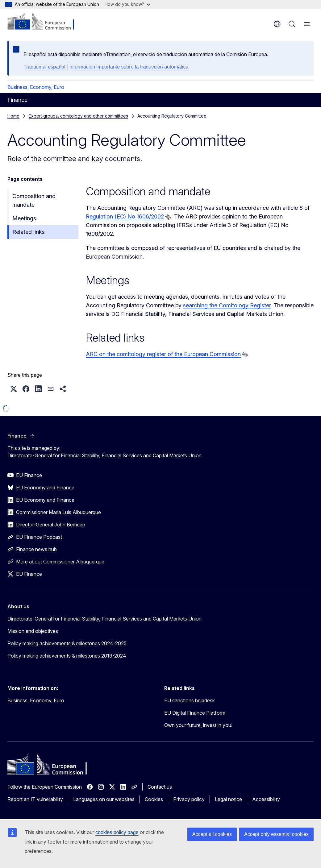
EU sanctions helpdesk (190, 700)
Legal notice (228, 799)
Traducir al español (44, 67)
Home (13, 116)
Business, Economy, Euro (36, 87)
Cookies (154, 799)
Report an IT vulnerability (35, 799)
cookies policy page (117, 832)
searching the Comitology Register (227, 305)
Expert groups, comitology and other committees (78, 116)
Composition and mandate (34, 200)
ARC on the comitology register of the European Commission (163, 354)
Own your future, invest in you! (198, 725)
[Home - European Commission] (45, 22)
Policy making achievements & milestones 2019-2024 (67, 656)
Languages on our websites (104, 799)
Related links (29, 232)
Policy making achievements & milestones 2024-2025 (67, 643)
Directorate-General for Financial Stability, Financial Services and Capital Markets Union (104, 619)
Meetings (24, 218)
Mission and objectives (33, 631)
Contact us (160, 787)
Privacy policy (189, 799)
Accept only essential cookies (276, 834)
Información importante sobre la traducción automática (129, 67)
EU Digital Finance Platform (195, 713)
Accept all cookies (212, 834)
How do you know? (127, 4)
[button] (14, 389)
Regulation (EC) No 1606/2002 (125, 216)
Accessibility (266, 799)
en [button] (277, 24)
